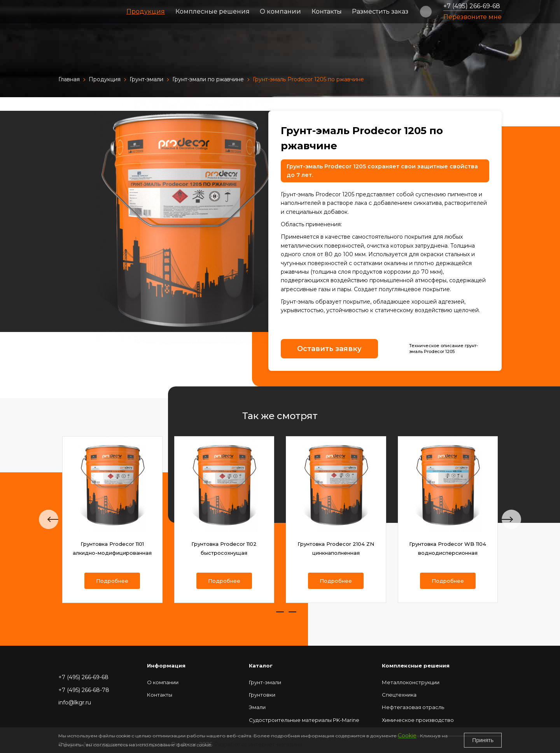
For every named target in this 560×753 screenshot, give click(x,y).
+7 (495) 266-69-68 (472, 6)
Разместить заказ (380, 11)
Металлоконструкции (411, 682)
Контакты (327, 11)
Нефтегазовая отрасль (413, 707)
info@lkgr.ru (75, 702)
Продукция (146, 11)
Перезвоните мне (472, 17)
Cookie (407, 736)
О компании (280, 11)
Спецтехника (399, 695)
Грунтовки (262, 695)
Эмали (257, 707)
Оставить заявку (329, 349)
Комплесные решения (213, 11)
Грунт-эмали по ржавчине (208, 79)
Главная (69, 79)
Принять (483, 740)
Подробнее (112, 581)
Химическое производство (418, 720)
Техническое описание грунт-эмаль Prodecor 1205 (444, 349)
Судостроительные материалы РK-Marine (304, 720)
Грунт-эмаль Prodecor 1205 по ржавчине (308, 79)
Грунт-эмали (146, 79)
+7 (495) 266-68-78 (84, 690)
